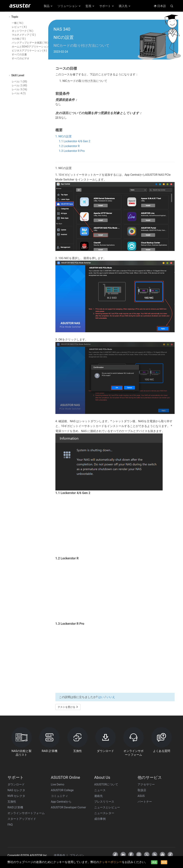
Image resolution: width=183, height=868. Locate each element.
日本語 (160, 6)
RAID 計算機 (15, 807)
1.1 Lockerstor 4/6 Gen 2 (75, 141)
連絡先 (98, 796)
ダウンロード (16, 784)
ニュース (100, 790)
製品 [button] (48, 6)
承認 (154, 862)
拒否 (164, 862)
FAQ (10, 825)
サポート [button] (107, 6)
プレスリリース (104, 802)
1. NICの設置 (64, 136)
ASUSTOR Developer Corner (69, 807)
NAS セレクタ (16, 790)
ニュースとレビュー (107, 807)
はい (101, 697)
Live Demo (58, 784)
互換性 (12, 802)
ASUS (141, 796)
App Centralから (61, 802)
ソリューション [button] (69, 6)
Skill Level (18, 75)
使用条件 (60, 855)
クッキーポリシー (110, 862)
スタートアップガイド (22, 819)
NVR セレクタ (16, 796)
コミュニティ (60, 796)
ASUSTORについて (106, 784)
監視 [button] (90, 6)
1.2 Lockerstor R (69, 146)
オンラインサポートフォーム (26, 813)
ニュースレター (104, 813)
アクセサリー (146, 784)
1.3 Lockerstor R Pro (72, 151)
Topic (15, 17)
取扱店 (142, 790)
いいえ (111, 697)
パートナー (145, 802)
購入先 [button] (125, 6)
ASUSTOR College (62, 790)
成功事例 (100, 819)
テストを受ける (68, 707)
